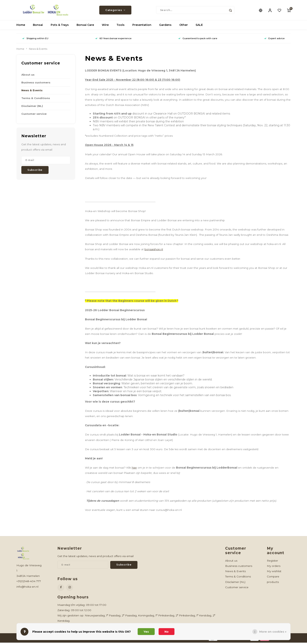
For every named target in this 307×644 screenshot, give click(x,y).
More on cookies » (273, 632)
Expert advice (274, 40)
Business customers (36, 84)
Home (21, 26)
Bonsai (38, 26)
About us (28, 76)
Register (272, 562)
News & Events (38, 50)
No (167, 632)
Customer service (34, 115)
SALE (199, 26)
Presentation (142, 26)
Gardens (165, 26)
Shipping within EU (35, 40)
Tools (121, 26)
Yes (146, 632)
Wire (105, 26)
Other (184, 26)
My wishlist (274, 573)
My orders (274, 567)
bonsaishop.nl (154, 251)
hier (134, 469)
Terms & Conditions (36, 99)
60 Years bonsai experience (113, 40)
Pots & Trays (60, 26)
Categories (115, 11)
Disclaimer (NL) (32, 107)
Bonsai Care (85, 26)
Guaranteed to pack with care (198, 40)
